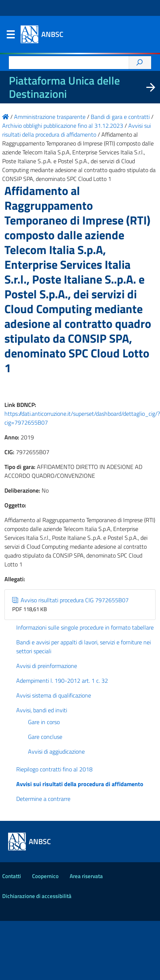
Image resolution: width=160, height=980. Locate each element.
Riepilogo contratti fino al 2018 (54, 769)
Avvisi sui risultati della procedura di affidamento (80, 784)
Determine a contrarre (43, 799)
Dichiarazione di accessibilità (37, 896)
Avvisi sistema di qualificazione (54, 695)
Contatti (12, 876)
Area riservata (86, 876)
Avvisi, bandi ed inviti (42, 710)
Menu (10, 36)
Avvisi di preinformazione (47, 666)
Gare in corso (44, 722)
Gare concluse (45, 737)
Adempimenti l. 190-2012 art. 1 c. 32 (62, 681)
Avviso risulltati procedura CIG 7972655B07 (70, 600)
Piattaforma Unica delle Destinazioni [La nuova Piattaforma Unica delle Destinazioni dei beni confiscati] (64, 87)
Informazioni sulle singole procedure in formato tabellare (85, 627)
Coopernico (45, 876)
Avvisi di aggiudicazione (56, 751)
